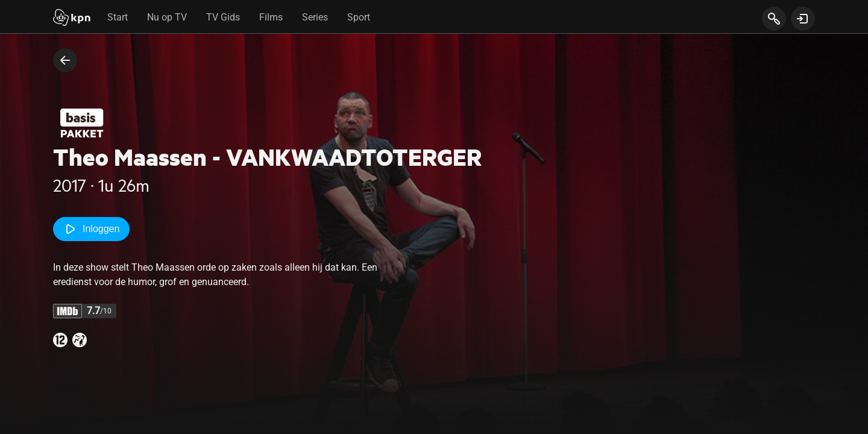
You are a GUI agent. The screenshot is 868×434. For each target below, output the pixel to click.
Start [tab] (118, 17)
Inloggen (91, 229)
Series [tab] (315, 17)
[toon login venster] (803, 19)
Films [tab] (271, 17)
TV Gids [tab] (223, 17)
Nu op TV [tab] (167, 17)
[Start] (72, 19)
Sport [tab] (359, 17)
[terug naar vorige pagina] (65, 60)
